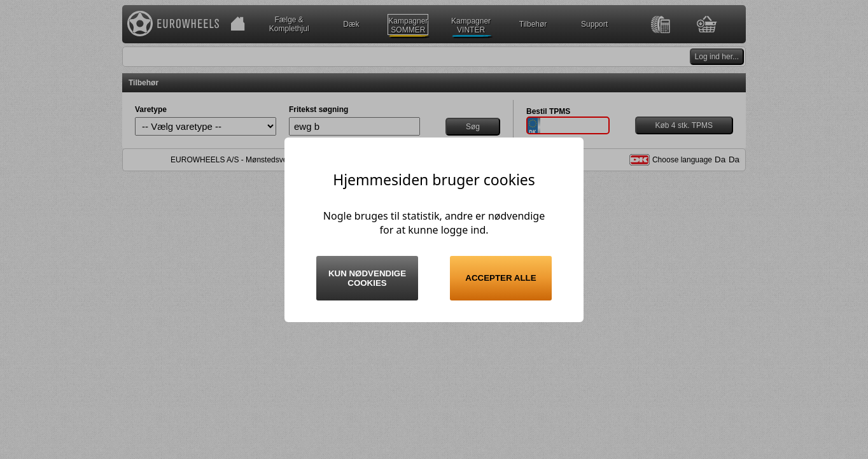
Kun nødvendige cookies (367, 278)
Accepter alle (500, 278)
